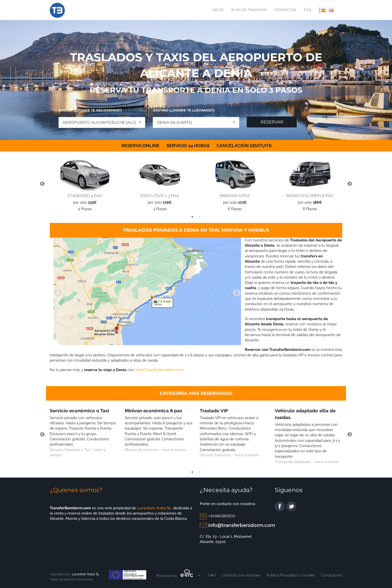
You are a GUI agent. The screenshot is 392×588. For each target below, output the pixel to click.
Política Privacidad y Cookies (291, 575)
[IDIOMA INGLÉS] (331, 10)
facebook (280, 506)
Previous (42, 184)
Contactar (285, 10)
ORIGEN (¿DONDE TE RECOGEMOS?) (90, 110)
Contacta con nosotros (241, 575)
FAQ (308, 10)
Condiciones (332, 575)
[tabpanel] (83, 184)
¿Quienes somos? (76, 490)
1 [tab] (192, 217)
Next (350, 184)
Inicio (218, 10)
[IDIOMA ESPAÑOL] (323, 10)
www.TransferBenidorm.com (159, 370)
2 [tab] (200, 217)
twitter (291, 506)
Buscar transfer (249, 10)
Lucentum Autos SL (154, 508)
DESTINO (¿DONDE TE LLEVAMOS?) (184, 110)
